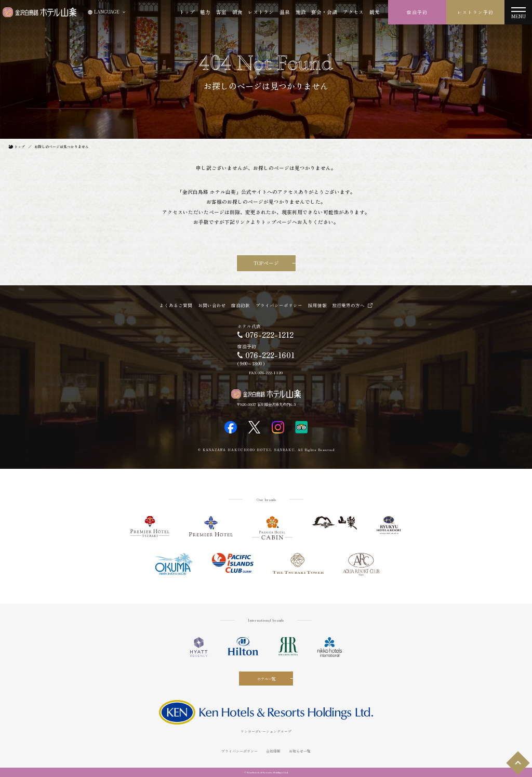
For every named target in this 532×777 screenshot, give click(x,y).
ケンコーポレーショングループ (266, 731)
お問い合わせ (212, 305)
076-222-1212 (269, 335)
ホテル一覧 (266, 679)
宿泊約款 (241, 305)
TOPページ (266, 263)
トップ (187, 12)
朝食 (237, 12)
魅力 (205, 12)
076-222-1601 (270, 355)
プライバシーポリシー (279, 305)
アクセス (353, 12)
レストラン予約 (475, 12)
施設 (301, 12)
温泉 (285, 12)
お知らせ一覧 (300, 751)
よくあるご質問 (176, 305)
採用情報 (317, 305)
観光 (375, 12)
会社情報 (273, 751)
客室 (221, 12)
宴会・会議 (324, 12)
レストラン (261, 12)
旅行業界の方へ (348, 305)
